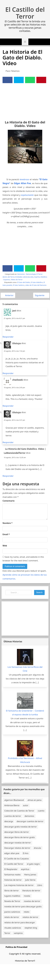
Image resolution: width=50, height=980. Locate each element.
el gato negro (33, 864)
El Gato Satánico (19, 285)
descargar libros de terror (17, 832)
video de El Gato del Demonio (36, 285)
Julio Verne (30, 880)
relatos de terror (30, 917)
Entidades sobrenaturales (24, 277)
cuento (41, 811)
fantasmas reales (12, 875)
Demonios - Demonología (27, 274)
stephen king (31, 928)
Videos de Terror (17, 280)
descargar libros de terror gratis (20, 837)
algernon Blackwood (14, 800)
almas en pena (34, 800)
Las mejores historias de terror (19, 885)
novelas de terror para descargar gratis (23, 907)
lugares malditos (12, 896)
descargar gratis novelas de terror (20, 827)
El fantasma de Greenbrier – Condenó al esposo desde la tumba (25, 713)
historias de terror (13, 880)
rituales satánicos (13, 928)
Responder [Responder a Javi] (8, 337)
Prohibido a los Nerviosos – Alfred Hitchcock (25, 760)
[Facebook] (8, 80)
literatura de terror (31, 891)
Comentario (9, 501)
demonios (29, 816)
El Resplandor (11, 869)
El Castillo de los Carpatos (17, 859)
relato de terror (12, 917)
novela (27, 896)
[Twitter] (19, 80)
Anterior (8, 295)
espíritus (25, 869)
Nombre (8, 523)
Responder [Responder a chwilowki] (8, 406)
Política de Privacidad (16, 947)
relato (27, 912)
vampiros (18, 933)
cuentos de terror (13, 816)
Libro (40, 885)
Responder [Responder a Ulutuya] (8, 373)
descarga (9, 821)
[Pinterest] (41, 80)
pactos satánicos (12, 912)
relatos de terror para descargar (20, 922)
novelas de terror (32, 901)
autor (26, 805)
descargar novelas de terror (18, 843)
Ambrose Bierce (12, 805)
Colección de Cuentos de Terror (19, 811)
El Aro (26, 853)
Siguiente (41, 295)
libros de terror (12, 891)
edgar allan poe (12, 853)
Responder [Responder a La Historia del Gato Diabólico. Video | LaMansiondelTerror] (8, 476)
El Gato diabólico (37, 282)
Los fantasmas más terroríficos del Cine (25, 669)
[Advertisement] (24, 100)
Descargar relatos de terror (17, 848)
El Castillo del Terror (25, 13)
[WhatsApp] (30, 80)
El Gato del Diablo (24, 282)
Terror (7, 933)
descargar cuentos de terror (30, 821)
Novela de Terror (12, 901)
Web (5, 546)
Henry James (30, 875)
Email (6, 534)
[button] (25, 42)
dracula (37, 848)
